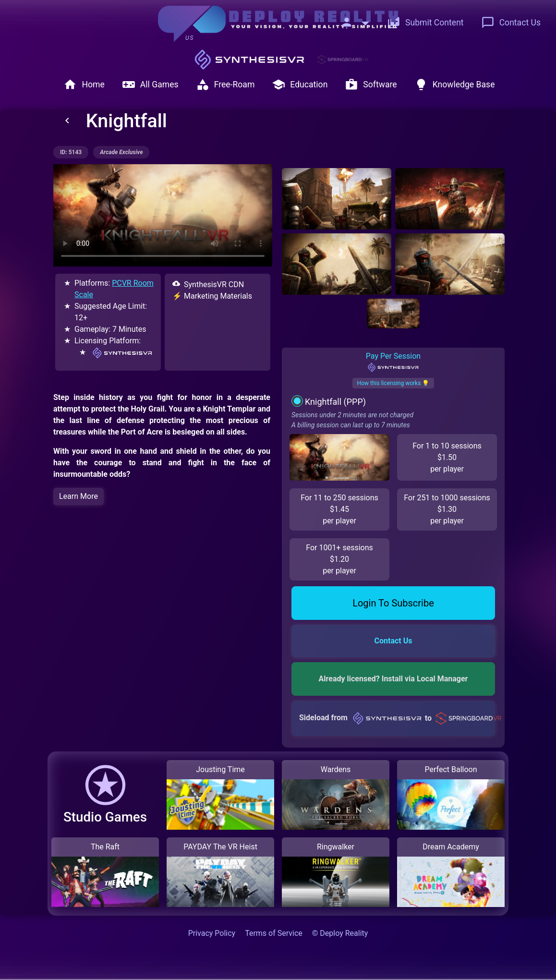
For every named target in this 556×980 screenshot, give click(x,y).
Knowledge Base (455, 85)
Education (300, 85)
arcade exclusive (121, 152)
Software (371, 85)
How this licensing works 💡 (393, 383)
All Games (150, 85)
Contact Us (511, 23)
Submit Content (425, 23)
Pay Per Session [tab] (393, 362)
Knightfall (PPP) (335, 402)
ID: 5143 (71, 152)
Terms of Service (274, 933)
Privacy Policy (212, 933)
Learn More (79, 496)
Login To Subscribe (393, 603)
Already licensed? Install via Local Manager (393, 679)
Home (84, 85)
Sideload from (397, 718)
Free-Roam (225, 85)
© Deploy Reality (340, 933)
